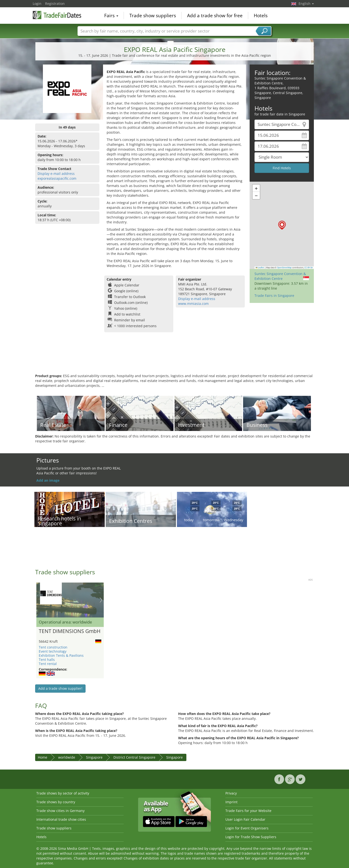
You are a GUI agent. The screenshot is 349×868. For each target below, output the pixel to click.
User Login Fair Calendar (245, 819)
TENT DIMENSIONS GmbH (70, 631)
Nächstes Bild (101, 600)
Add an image (48, 480)
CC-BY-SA (309, 268)
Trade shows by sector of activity (63, 793)
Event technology (53, 651)
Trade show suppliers (153, 16)
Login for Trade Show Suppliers (251, 837)
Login (37, 4)
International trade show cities (61, 819)
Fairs (111, 16)
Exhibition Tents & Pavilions (61, 655)
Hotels (261, 16)
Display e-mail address (56, 174)
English (306, 4)
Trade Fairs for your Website (248, 811)
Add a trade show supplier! (60, 688)
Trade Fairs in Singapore (274, 296)
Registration (55, 4)
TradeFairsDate (57, 15)
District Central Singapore (134, 757)
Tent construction (53, 647)
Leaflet (260, 268)
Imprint (231, 802)
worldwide (67, 757)
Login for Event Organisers (247, 828)
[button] (282, 225)
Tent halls (47, 660)
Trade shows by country (56, 802)
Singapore (94, 757)
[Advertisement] (174, 358)
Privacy (231, 793)
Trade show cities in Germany (60, 811)
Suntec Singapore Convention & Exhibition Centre (280, 276)
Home (43, 757)
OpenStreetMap (284, 268)
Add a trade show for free (215, 16)
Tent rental (48, 664)
